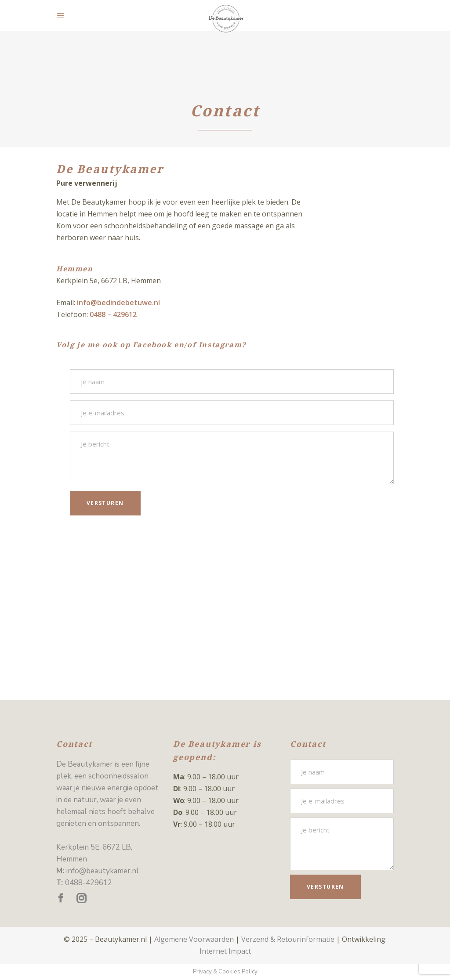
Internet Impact (225, 951)
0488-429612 (89, 883)
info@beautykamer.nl (103, 871)
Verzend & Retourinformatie (288, 939)
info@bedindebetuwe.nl (118, 303)
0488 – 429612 (113, 314)
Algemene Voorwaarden (194, 939)
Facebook (152, 345)
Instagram (220, 345)
